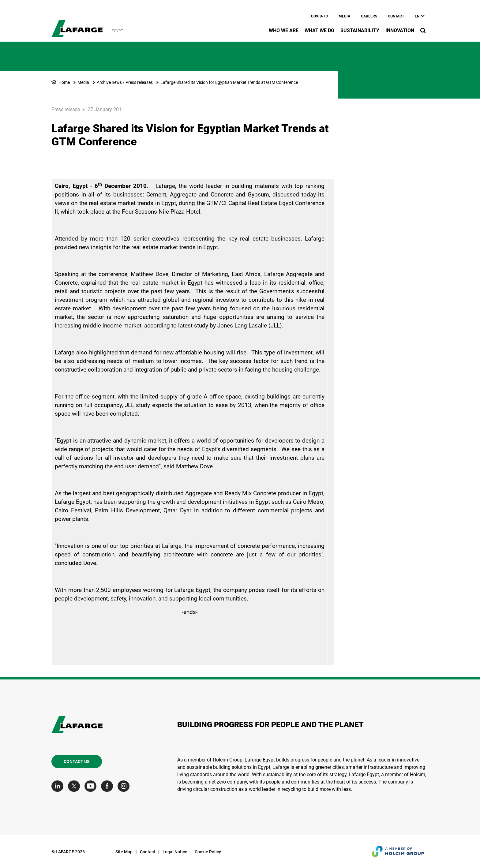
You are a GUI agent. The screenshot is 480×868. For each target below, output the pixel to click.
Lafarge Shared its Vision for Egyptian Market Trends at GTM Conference (229, 82)
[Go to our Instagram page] (125, 786)
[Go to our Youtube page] (92, 786)
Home (64, 82)
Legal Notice (175, 852)
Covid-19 (319, 16)
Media (344, 16)
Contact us (77, 761)
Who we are (284, 30)
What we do (319, 30)
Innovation (400, 30)
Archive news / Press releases (125, 82)
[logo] (77, 25)
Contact (396, 16)
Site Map (124, 852)
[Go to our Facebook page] (109, 786)
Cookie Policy (208, 852)
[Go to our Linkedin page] (59, 786)
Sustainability (360, 30)
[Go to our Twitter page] (75, 786)
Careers (369, 16)
